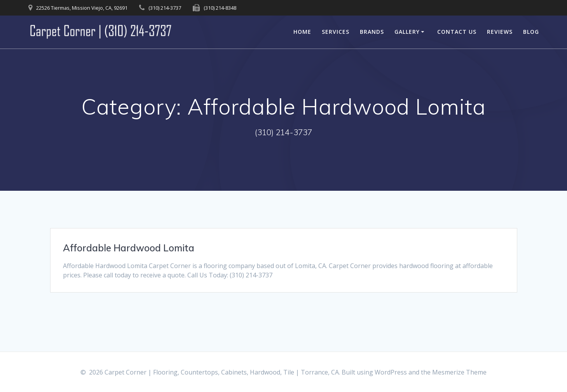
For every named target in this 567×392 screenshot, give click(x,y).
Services (336, 32)
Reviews (500, 32)
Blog (531, 32)
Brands (372, 32)
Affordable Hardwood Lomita (129, 248)
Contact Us (457, 32)
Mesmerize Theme (459, 372)
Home (302, 32)
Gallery (407, 32)
